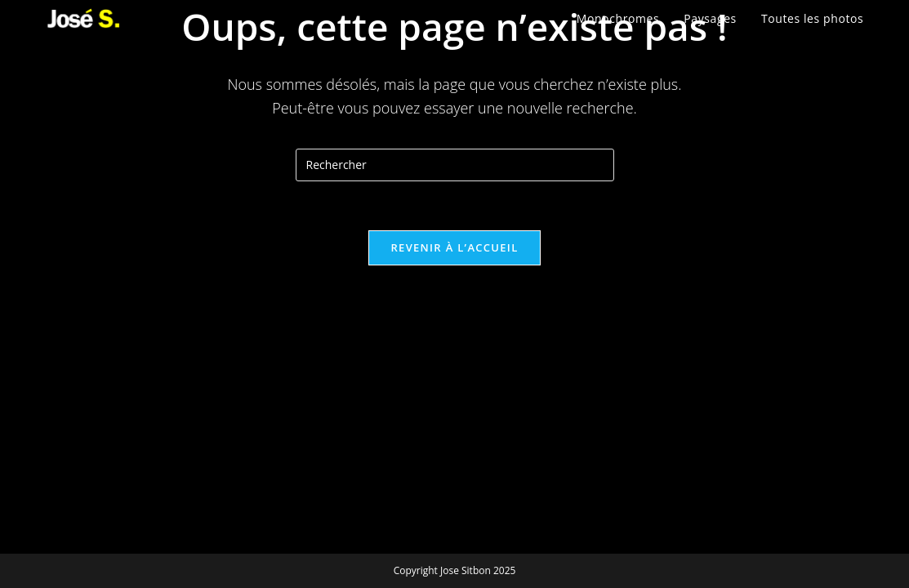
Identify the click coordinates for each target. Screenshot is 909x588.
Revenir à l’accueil (454, 247)
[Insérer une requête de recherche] (455, 165)
